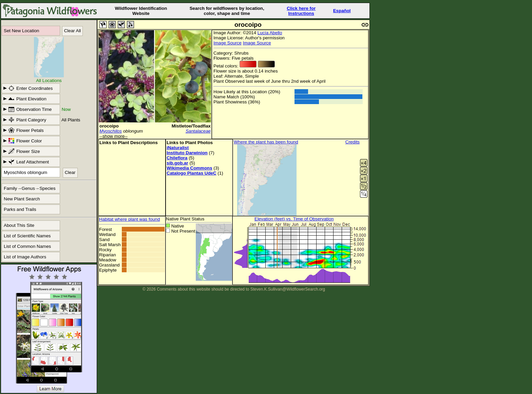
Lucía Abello (270, 33)
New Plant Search (22, 199)
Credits (353, 142)
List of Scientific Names (27, 236)
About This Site (19, 225)
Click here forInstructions (301, 11)
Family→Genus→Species (30, 188)
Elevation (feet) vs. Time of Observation (294, 219)
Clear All (73, 31)
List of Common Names (27, 246)
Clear (70, 172)
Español (342, 11)
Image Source (227, 43)
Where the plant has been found (266, 142)
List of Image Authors (25, 257)
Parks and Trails (20, 209)
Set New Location (21, 31)
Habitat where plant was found (129, 219)
